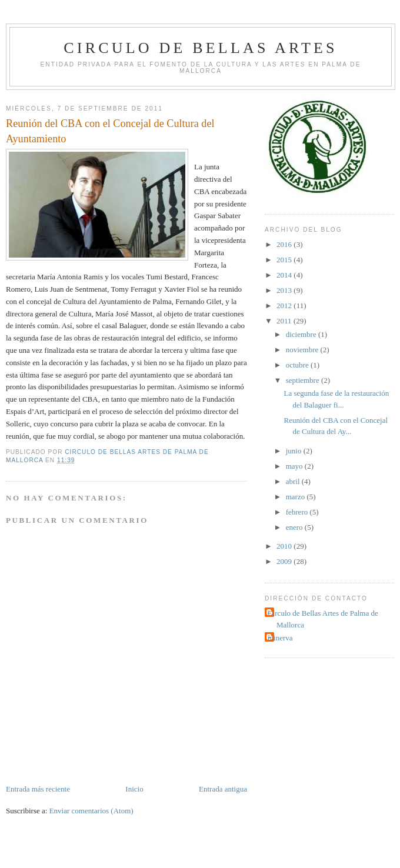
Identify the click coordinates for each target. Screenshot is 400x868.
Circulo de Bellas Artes (200, 48)
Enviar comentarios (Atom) (91, 811)
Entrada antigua (223, 789)
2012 (285, 306)
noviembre (303, 350)
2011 (285, 321)
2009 (285, 561)
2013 (285, 290)
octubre (298, 365)
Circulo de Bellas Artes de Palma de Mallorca (323, 619)
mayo (295, 466)
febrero (298, 512)
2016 (285, 244)
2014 (285, 275)
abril (294, 481)
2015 (285, 260)
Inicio (134, 789)
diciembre (302, 334)
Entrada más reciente (38, 789)
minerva (280, 638)
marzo (296, 497)
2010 (285, 546)
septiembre (304, 380)
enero (295, 527)
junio (295, 451)
